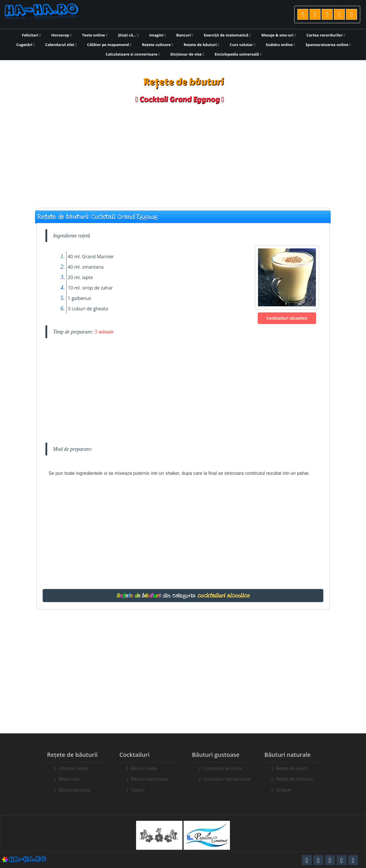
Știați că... (128, 35)
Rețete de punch (295, 768)
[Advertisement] (183, 153)
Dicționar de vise (187, 54)
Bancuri (185, 35)
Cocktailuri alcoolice (287, 318)
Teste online (95, 35)
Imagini (157, 35)
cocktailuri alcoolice (223, 596)
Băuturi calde (141, 768)
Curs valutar (242, 45)
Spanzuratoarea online (328, 45)
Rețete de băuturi (201, 45)
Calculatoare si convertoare (133, 54)
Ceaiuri (134, 790)
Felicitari (31, 35)
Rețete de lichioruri (298, 779)
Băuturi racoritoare (146, 779)
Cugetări (25, 45)
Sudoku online (280, 45)
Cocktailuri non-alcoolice (230, 779)
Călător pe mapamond (109, 45)
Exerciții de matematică (227, 35)
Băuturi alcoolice (71, 790)
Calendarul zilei (61, 45)
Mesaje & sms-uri (278, 35)
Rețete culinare (158, 45)
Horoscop (61, 35)
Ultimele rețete (70, 768)
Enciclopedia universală (238, 54)
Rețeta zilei (66, 779)
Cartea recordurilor (326, 35)
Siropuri (287, 790)
